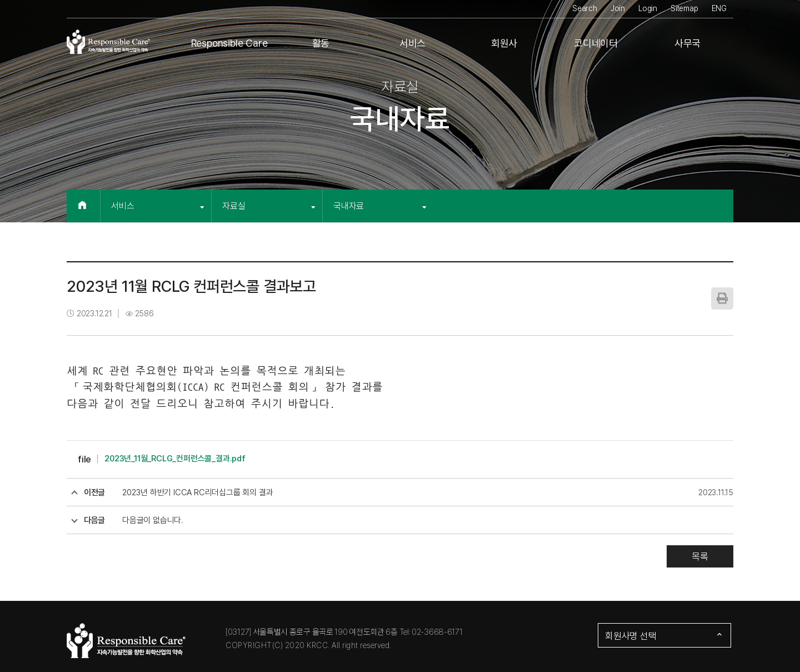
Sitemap (684, 8)
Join (618, 8)
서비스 (412, 43)
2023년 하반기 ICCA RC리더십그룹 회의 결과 (197, 492)
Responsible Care (229, 43)
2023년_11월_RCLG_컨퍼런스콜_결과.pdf (175, 459)
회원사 (504, 43)
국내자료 (380, 206)
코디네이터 (596, 43)
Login (648, 8)
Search (585, 8)
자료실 (269, 206)
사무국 (687, 43)
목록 (700, 556)
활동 (321, 43)
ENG (719, 8)
